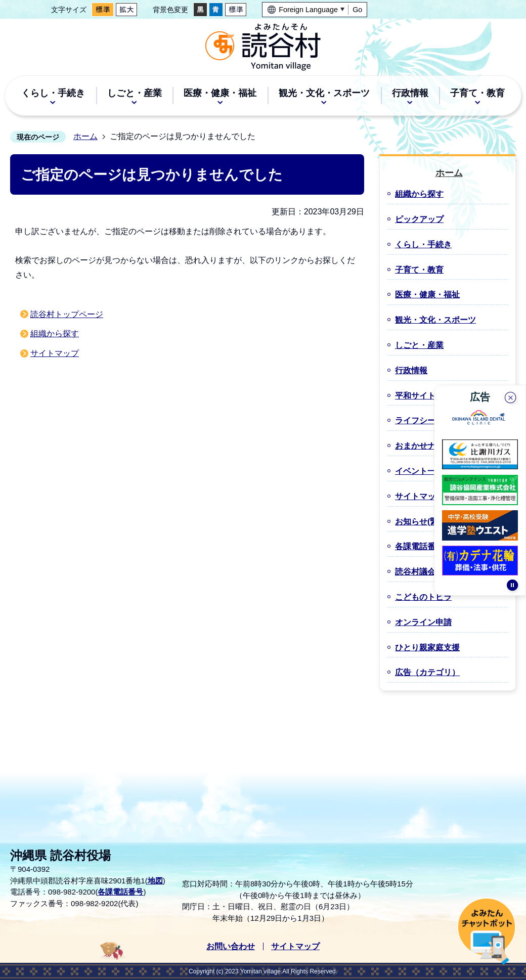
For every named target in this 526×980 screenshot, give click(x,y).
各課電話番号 (120, 892)
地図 (155, 881)
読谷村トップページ (67, 314)
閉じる (511, 396)
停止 (512, 589)
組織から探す (55, 333)
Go (357, 10)
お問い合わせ (231, 946)
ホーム (85, 136)
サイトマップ (55, 353)
